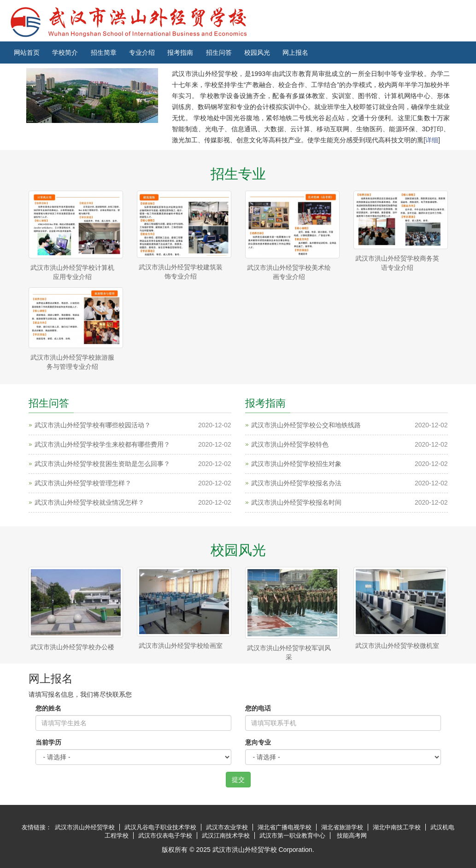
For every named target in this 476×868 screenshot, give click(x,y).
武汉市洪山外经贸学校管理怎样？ (83, 483)
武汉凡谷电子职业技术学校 (160, 827)
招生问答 (219, 52)
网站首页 (27, 52)
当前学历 (48, 742)
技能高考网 (352, 836)
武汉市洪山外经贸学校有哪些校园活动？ (93, 425)
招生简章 (104, 52)
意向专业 (258, 742)
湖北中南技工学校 (397, 827)
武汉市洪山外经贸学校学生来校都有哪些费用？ (102, 444)
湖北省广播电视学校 (285, 827)
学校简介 (65, 52)
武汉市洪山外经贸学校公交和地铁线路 (306, 425)
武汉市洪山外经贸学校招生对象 (296, 464)
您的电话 (258, 708)
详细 (432, 140)
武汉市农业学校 (227, 827)
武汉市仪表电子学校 (165, 836)
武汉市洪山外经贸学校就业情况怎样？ (89, 502)
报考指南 (180, 52)
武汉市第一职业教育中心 (292, 836)
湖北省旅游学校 (342, 827)
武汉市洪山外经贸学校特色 (290, 444)
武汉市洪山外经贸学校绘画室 (181, 646)
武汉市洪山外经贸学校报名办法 (296, 483)
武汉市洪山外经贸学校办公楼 (72, 647)
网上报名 (295, 52)
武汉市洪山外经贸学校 (85, 827)
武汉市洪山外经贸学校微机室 (397, 646)
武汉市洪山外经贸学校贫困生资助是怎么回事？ (102, 464)
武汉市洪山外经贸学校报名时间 (296, 502)
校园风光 (257, 52)
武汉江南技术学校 (226, 836)
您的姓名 (48, 708)
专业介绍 (142, 52)
